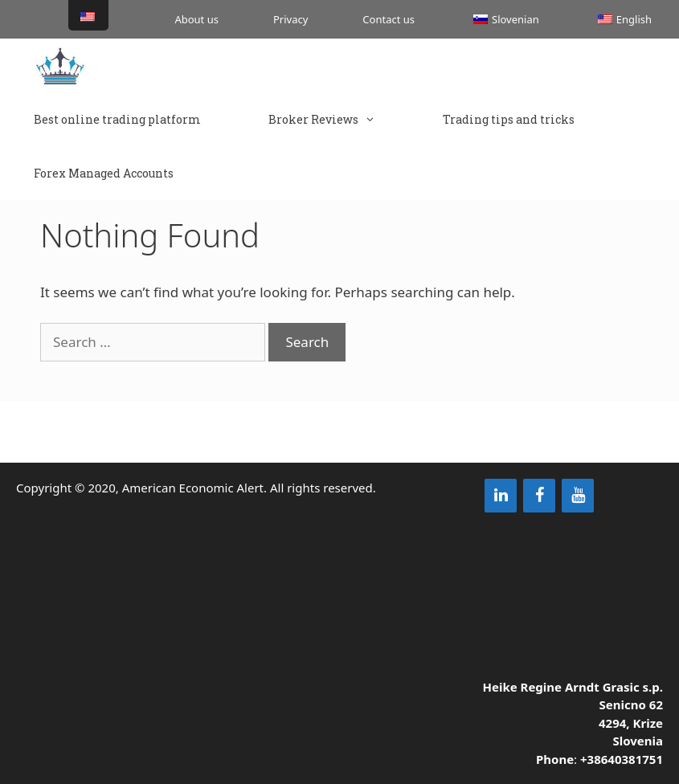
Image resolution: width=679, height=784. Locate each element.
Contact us (389, 19)
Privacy (290, 19)
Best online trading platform (117, 119)
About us (196, 19)
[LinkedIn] (501, 496)
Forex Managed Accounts (104, 173)
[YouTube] (578, 496)
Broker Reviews (339, 119)
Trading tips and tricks (509, 119)
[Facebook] (539, 496)
